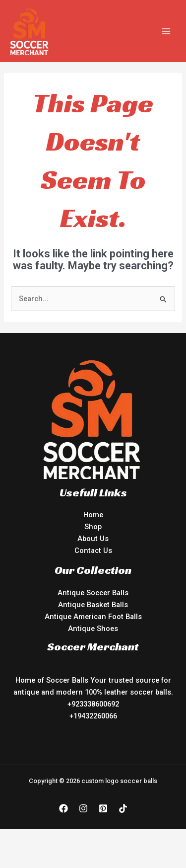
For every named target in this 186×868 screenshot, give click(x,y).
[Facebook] (63, 808)
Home (93, 515)
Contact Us (93, 551)
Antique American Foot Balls (93, 617)
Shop (93, 527)
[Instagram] (83, 808)
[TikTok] (123, 808)
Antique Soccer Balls (93, 593)
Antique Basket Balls (93, 605)
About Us (93, 539)
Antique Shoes (93, 629)
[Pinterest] (103, 808)
